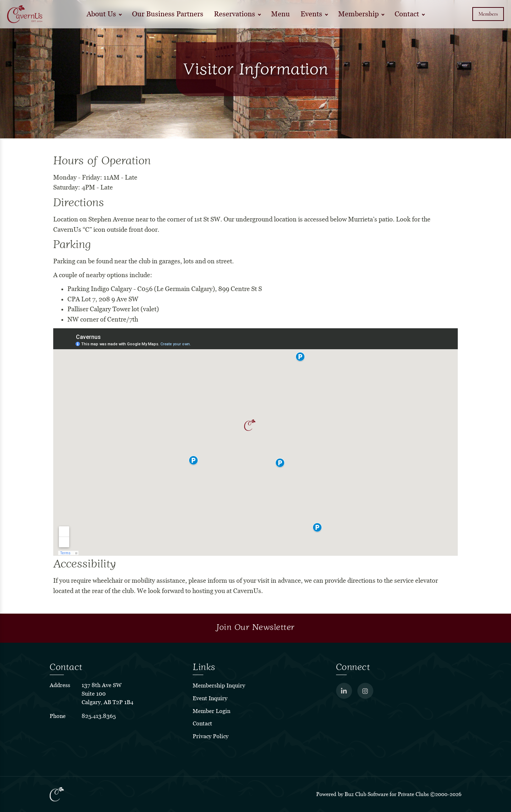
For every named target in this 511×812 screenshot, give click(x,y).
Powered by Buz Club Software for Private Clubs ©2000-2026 (389, 794)
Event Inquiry (210, 698)
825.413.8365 (99, 716)
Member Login (211, 711)
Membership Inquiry (219, 685)
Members (488, 14)
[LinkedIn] (344, 691)
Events (311, 14)
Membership (358, 14)
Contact (407, 14)
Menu (281, 14)
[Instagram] (365, 691)
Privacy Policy (211, 736)
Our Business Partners (168, 14)
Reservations (235, 14)
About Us (101, 14)
